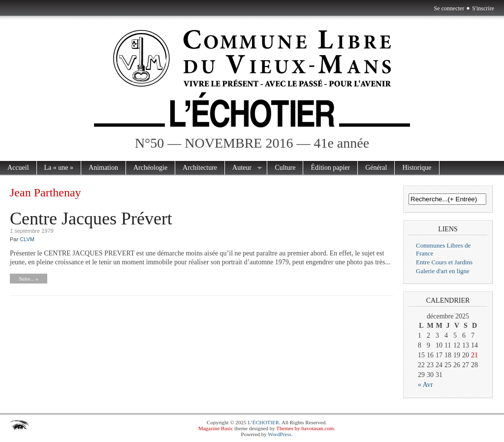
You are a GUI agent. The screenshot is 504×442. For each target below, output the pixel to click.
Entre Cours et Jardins (444, 262)
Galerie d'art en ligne (443, 271)
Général (376, 168)
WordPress (279, 434)
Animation (103, 168)
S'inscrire (483, 8)
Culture (285, 168)
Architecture (200, 168)
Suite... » (28, 279)
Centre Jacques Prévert (91, 219)
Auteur (243, 168)
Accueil (18, 168)
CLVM (27, 239)
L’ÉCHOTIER (263, 422)
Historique (417, 168)
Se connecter (449, 8)
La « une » (59, 168)
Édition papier (330, 168)
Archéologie (150, 168)
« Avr (425, 385)
